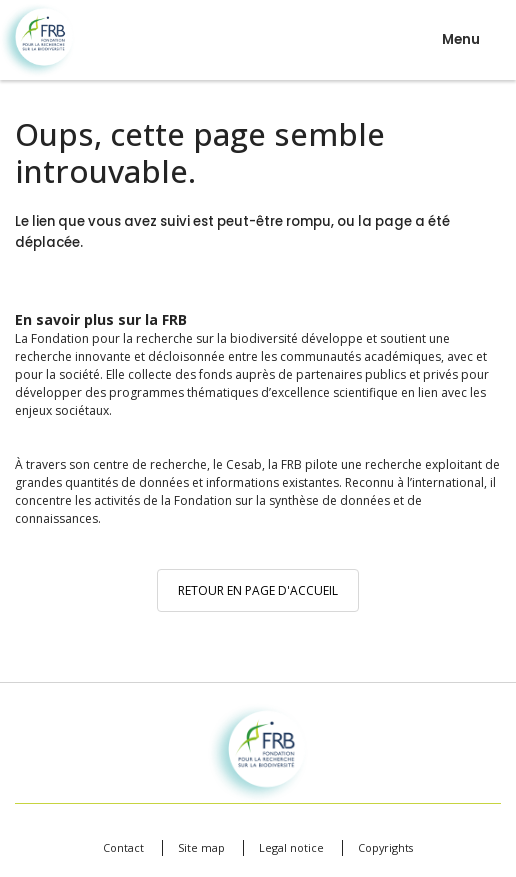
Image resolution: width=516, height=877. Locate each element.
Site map (201, 847)
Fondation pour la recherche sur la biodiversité (37, 40)
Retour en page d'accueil (258, 590)
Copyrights (385, 847)
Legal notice (291, 847)
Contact (123, 847)
